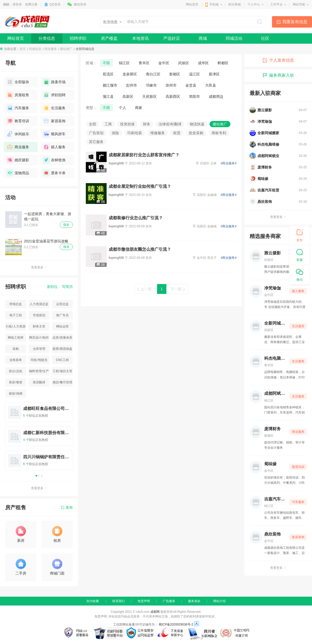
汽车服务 (18, 108)
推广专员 (62, 315)
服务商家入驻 (278, 75)
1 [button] (36, 476)
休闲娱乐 (18, 134)
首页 (23, 49)
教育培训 (18, 121)
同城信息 (35, 49)
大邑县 (211, 85)
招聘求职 (78, 38)
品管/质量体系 (62, 338)
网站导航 (299, 4)
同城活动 (234, 38)
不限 (106, 63)
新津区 (214, 74)
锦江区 (124, 63)
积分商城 (235, 4)
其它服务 (96, 142)
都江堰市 (110, 85)
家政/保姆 (15, 394)
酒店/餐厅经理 (62, 382)
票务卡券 (54, 173)
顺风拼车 (54, 134)
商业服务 (51, 49)
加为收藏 (93, 601)
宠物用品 (18, 173)
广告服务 (169, 601)
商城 (203, 38)
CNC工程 (62, 360)
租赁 (177, 133)
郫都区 (223, 63)
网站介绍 (219, 601)
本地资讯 (140, 38)
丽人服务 (54, 147)
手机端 (214, 4)
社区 (265, 38)
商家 (139, 108)
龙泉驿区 (130, 74)
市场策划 (39, 315)
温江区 (194, 74)
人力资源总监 (39, 304)
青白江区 (153, 74)
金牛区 (164, 63)
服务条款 (194, 601)
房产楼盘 (109, 38)
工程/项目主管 (62, 371)
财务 (147, 124)
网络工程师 (16, 338)
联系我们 (119, 601)
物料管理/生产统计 (39, 372)
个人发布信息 (278, 60)
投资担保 (127, 124)
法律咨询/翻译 (170, 124)
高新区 (128, 96)
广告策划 (96, 133)
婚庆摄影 (18, 160)
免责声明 (144, 601)
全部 (93, 124)
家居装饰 (54, 121)
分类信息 (47, 38)
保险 (115, 133)
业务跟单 (16, 360)
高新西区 (173, 96)
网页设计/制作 (39, 338)
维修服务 (158, 133)
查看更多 (39, 267)
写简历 (67, 287)
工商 (108, 124)
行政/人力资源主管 (15, 328)
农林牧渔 (54, 160)
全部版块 (18, 82)
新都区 (175, 74)
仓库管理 (39, 349)
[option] (39, 439)
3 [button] (42, 476)
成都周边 (216, 96)
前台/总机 (15, 371)
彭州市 (132, 85)
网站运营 (62, 326)
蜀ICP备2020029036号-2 (176, 624)
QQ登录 (55, 4)
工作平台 (276, 4)
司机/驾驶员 (39, 360)
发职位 (52, 287)
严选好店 (172, 38)
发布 (67, 507)
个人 (122, 108)
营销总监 (16, 304)
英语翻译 (39, 382)
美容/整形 (15, 382)
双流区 (108, 74)
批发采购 (196, 133)
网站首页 (192, 4)
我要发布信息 (295, 22)
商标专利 (219, 133)
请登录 (17, 4)
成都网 (155, 612)
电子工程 (16, 315)
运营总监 (62, 304)
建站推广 (66, 49)
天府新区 (149, 96)
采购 (16, 349)
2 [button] (39, 476)
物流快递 (197, 124)
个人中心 (254, 4)
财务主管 (39, 326)
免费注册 (31, 4)
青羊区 (144, 63)
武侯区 (184, 63)
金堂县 (191, 85)
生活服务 (54, 108)
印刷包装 (135, 133)
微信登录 (80, 4)
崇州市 (171, 85)
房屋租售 (18, 95)
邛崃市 (151, 85)
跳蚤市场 (54, 82)
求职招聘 (54, 95)
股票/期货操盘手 (62, 350)
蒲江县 (108, 96)
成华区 (203, 63)
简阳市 (194, 96)
